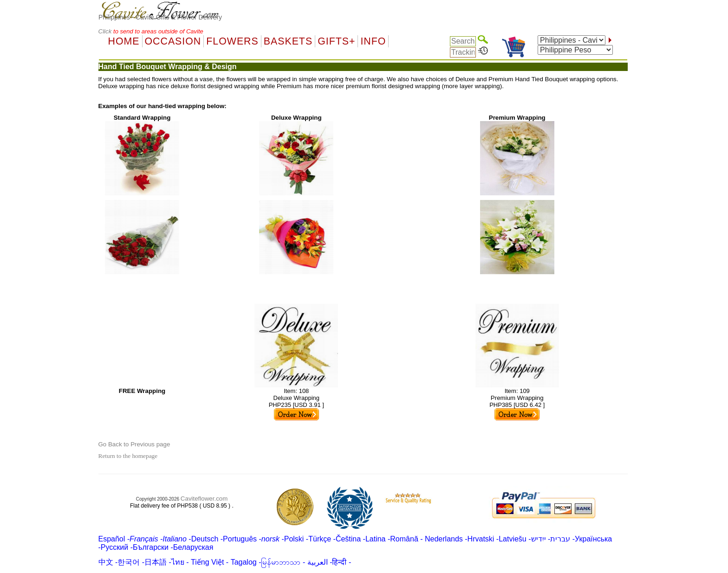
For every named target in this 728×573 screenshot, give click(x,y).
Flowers (232, 41)
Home (124, 41)
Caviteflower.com (204, 499)
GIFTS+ (336, 41)
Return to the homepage (128, 456)
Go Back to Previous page (134, 444)
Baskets (288, 41)
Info (373, 41)
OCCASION (173, 41)
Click (106, 31)
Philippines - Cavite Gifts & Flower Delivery (160, 17)
